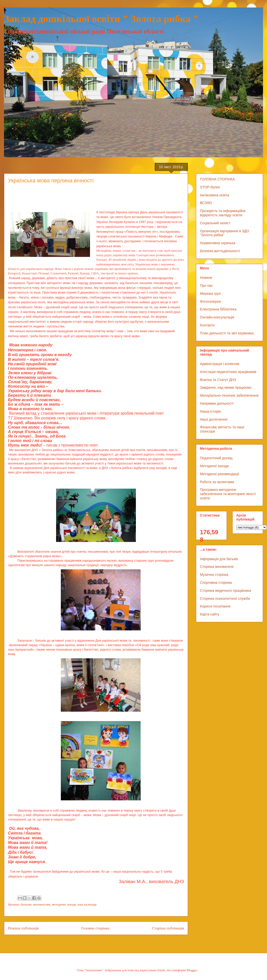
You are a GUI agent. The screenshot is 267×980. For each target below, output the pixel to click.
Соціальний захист (215, 223)
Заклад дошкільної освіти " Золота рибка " (101, 19)
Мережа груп (210, 294)
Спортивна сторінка (216, 583)
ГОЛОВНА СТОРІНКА (217, 179)
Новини (206, 278)
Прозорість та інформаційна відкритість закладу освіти (223, 213)
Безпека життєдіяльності (220, 251)
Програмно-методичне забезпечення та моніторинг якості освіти (228, 494)
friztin (161, 970)
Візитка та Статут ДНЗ (218, 380)
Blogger (192, 970)
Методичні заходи (214, 466)
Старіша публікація (168, 928)
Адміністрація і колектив (220, 364)
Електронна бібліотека (218, 309)
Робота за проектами (217, 482)
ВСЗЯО (206, 203)
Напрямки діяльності (217, 403)
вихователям (42, 904)
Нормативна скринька (218, 243)
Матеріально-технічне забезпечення (229, 395)
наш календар (87, 904)
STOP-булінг (210, 187)
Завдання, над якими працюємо (226, 387)
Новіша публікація (23, 928)
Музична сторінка (214, 575)
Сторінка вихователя (217, 567)
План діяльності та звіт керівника (227, 333)
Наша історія (210, 411)
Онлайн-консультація (217, 317)
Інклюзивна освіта (215, 195)
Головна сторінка (95, 928)
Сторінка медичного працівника (225, 591)
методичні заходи (64, 904)
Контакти (207, 325)
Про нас (206, 286)
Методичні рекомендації (220, 474)
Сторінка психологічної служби (225, 599)
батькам (26, 904)
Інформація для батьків (219, 559)
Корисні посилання (215, 606)
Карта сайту (210, 614)
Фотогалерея (210, 302)
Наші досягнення (214, 419)
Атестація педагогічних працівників (228, 372)
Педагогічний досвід (216, 458)
